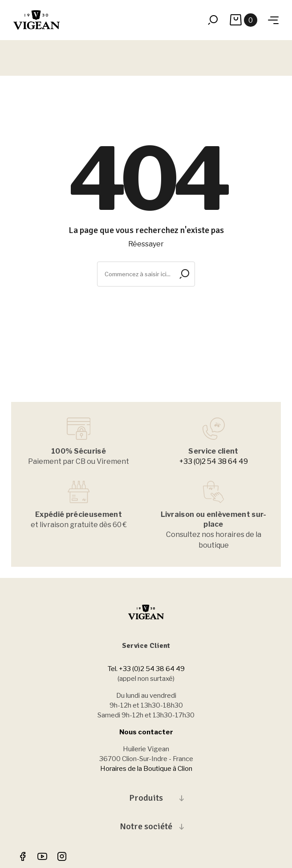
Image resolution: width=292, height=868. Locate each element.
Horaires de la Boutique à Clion (146, 769)
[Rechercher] (146, 274)
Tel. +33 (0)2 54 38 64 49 (146, 669)
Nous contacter (146, 732)
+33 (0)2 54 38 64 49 (214, 461)
